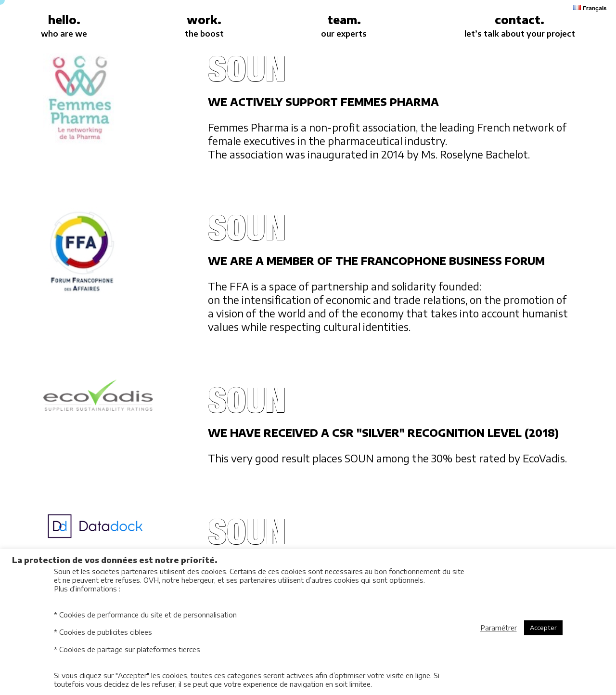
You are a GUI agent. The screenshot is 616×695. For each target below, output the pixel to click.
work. (204, 27)
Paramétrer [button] (499, 628)
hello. (64, 27)
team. (344, 27)
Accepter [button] (543, 628)
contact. (520, 27)
